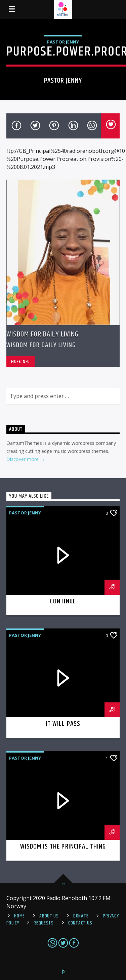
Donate (81, 916)
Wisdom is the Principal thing (63, 847)
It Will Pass (63, 724)
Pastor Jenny (63, 42)
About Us (49, 916)
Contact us (80, 923)
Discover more (26, 460)
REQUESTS (44, 923)
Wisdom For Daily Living (43, 334)
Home (19, 916)
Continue (63, 601)
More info (20, 362)
